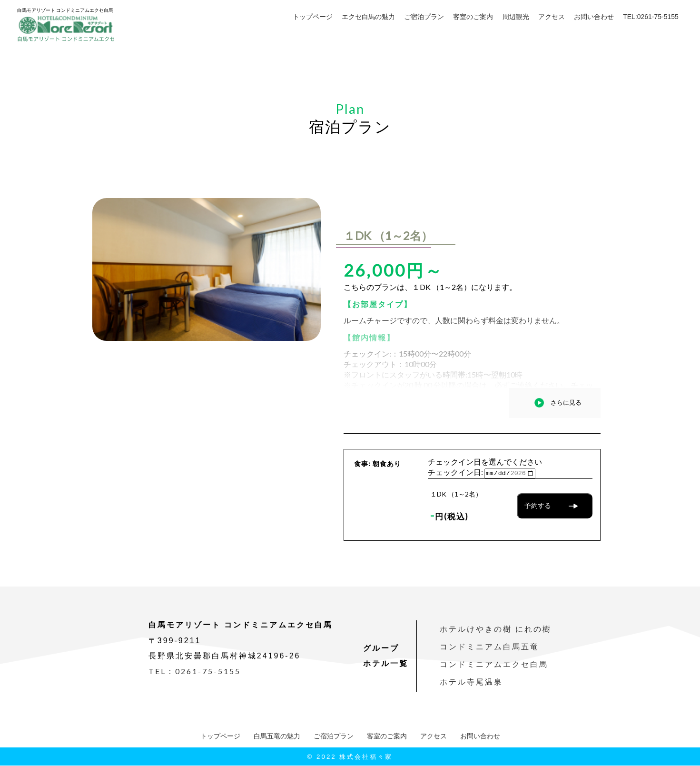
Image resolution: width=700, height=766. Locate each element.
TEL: (651, 17)
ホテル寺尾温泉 (471, 682)
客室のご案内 (473, 17)
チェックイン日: (455, 473)
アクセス (552, 17)
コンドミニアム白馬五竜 (489, 647)
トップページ (313, 17)
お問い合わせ (594, 17)
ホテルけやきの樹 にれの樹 (496, 630)
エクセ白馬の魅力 (368, 17)
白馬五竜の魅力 (277, 736)
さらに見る (566, 403)
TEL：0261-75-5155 (195, 671)
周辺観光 (516, 17)
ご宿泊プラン (424, 17)
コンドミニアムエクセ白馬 (494, 665)
